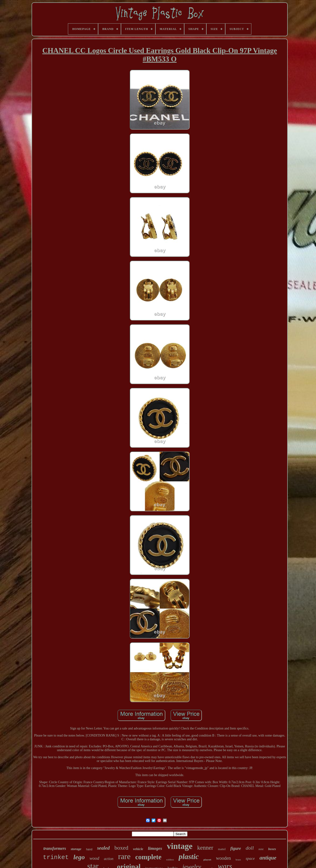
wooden (223, 858)
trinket (56, 857)
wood (94, 858)
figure (236, 848)
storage (76, 849)
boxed (121, 848)
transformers (55, 848)
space (250, 858)
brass (238, 860)
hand (89, 849)
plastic (189, 856)
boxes (272, 849)
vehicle (138, 849)
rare (124, 856)
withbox (170, 860)
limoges (155, 848)
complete (148, 857)
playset (207, 860)
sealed (104, 848)
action (109, 859)
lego (79, 857)
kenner (205, 848)
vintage (180, 846)
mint (261, 849)
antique (268, 858)
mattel (222, 849)
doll (250, 848)
